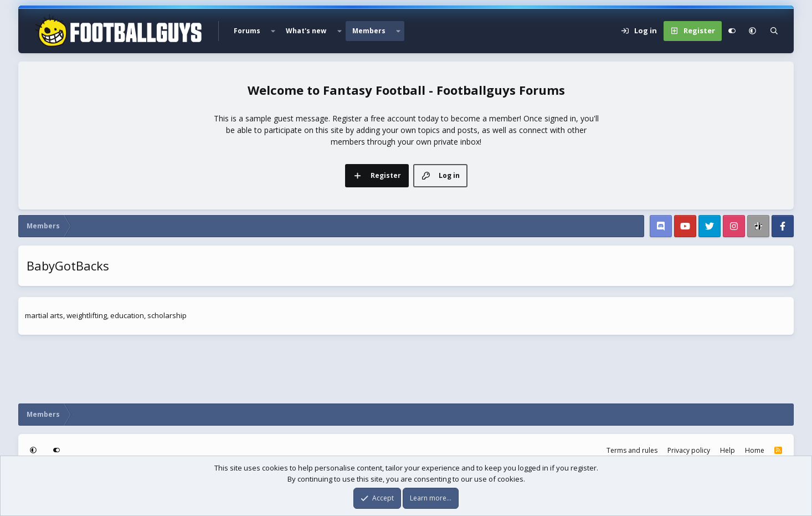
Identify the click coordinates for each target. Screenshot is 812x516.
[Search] (774, 31)
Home (755, 450)
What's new (306, 31)
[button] (273, 31)
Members (369, 31)
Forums (247, 31)
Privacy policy (689, 450)
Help (728, 450)
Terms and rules (632, 450)
